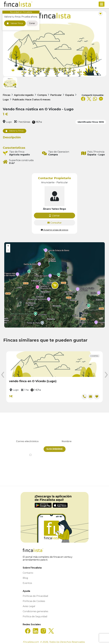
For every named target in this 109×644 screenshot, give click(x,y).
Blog (25, 576)
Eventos (27, 581)
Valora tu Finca (15, 131)
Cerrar (32, 23)
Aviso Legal (29, 604)
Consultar (54, 223)
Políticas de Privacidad (35, 594)
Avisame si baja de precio (55, 230)
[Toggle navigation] (102, 4)
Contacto (28, 571)
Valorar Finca (15, 23)
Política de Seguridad (35, 615)
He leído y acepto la (55, 453)
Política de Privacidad (67, 453)
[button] (55, 285)
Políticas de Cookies (34, 599)
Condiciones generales (35, 610)
